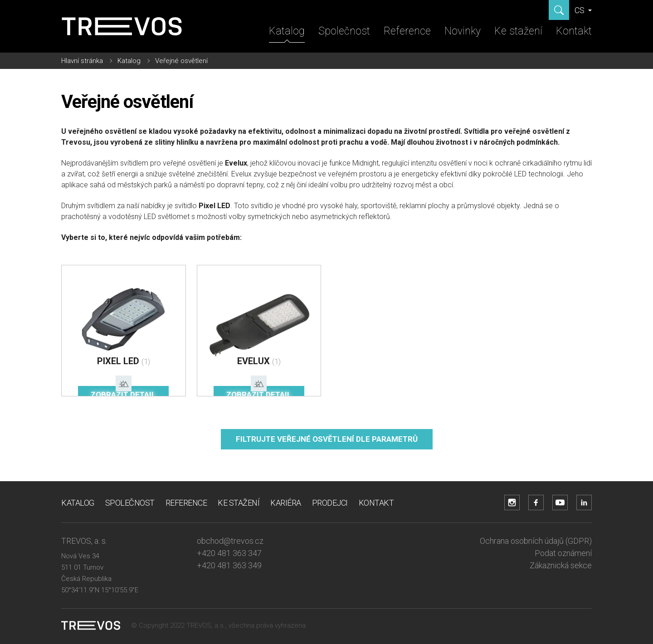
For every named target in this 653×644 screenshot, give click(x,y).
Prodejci (330, 503)
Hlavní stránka (82, 61)
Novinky (463, 31)
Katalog (287, 31)
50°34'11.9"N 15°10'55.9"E (100, 590)
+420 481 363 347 (229, 553)
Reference (407, 31)
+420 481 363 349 (229, 565)
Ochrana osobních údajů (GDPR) (536, 541)
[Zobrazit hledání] (559, 10)
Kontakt (574, 31)
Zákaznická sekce (561, 565)
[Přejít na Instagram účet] (512, 503)
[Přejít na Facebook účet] (536, 503)
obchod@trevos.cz (230, 541)
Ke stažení (518, 31)
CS (580, 10)
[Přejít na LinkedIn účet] (584, 503)
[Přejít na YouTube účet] (560, 503)
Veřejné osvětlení (181, 61)
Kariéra (286, 503)
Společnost (344, 31)
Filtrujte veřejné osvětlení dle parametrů (327, 439)
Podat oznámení (563, 553)
